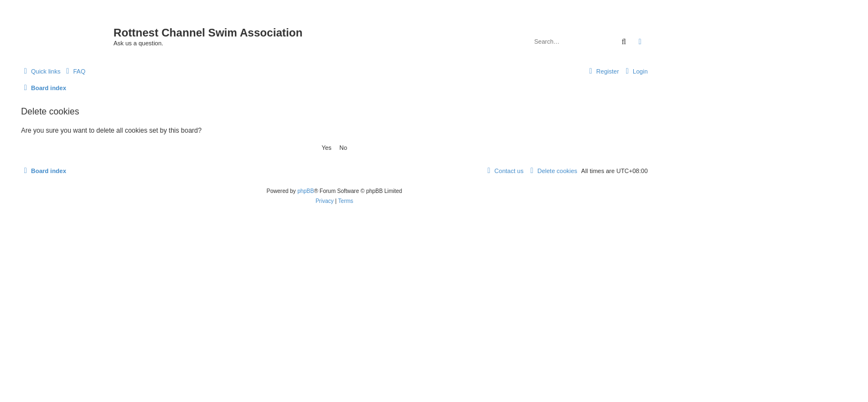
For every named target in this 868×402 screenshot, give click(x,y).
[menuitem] (74, 71)
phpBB (306, 191)
